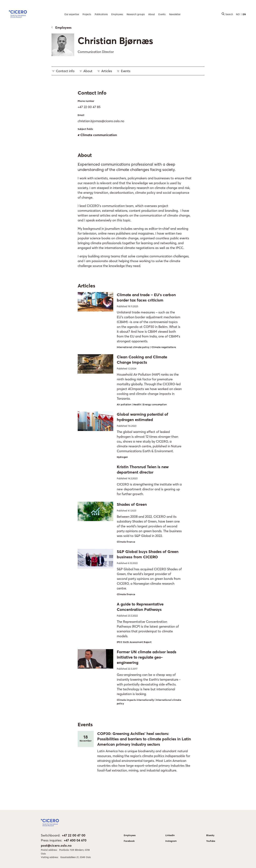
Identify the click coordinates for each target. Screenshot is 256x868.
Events (124, 71)
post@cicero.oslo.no (56, 845)
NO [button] (238, 14)
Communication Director (96, 52)
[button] (18, 14)
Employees (62, 28)
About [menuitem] (152, 14)
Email (81, 115)
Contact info (63, 71)
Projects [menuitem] (87, 14)
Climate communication (97, 135)
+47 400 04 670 (75, 840)
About (86, 71)
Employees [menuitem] (117, 14)
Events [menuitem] (162, 14)
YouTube (211, 841)
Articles (105, 71)
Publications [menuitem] (101, 14)
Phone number (86, 101)
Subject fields (85, 129)
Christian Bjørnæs (115, 41)
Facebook (129, 841)
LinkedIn (170, 835)
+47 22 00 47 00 (74, 835)
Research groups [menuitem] (136, 14)
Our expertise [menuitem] (72, 14)
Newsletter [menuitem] (175, 14)
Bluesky (210, 835)
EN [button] (244, 14)
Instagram (171, 841)
